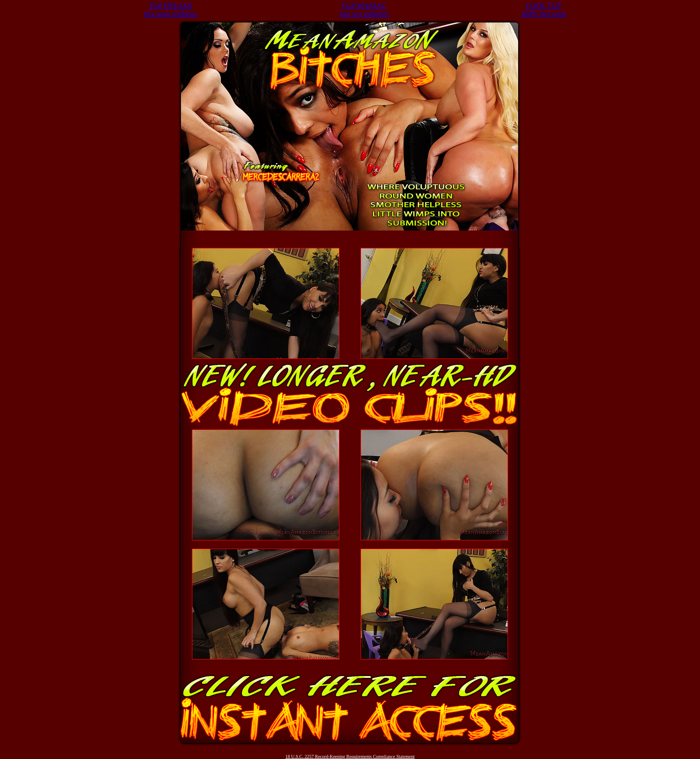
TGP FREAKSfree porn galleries (170, 10)
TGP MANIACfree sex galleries (364, 10)
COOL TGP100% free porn (544, 10)
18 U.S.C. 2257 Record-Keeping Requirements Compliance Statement (350, 756)
